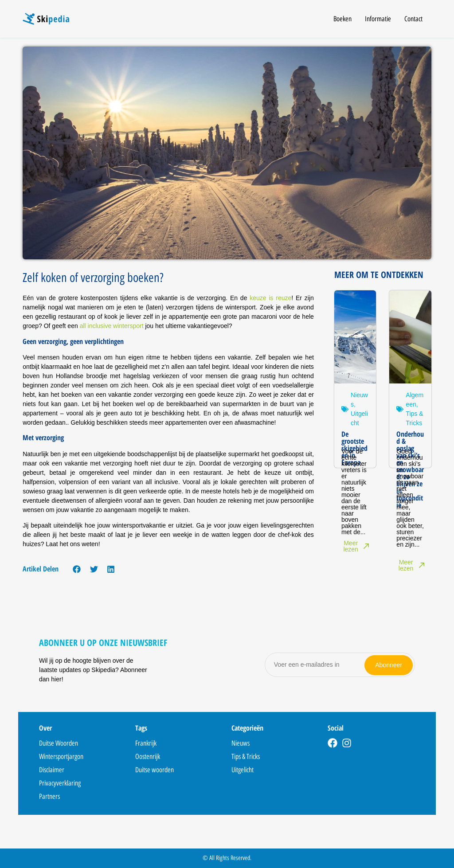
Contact (413, 19)
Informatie (378, 19)
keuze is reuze (270, 298)
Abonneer (389, 665)
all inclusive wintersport (112, 326)
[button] (77, 569)
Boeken (342, 19)
